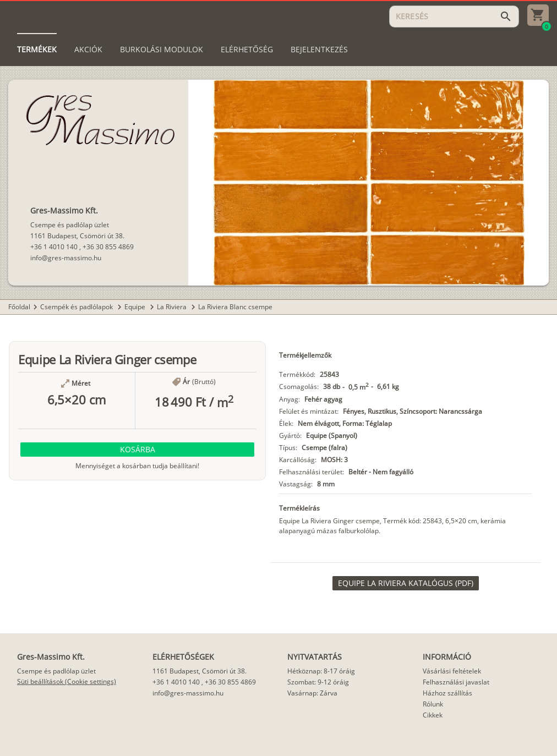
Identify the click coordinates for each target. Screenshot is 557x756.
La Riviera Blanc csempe (235, 307)
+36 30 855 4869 (108, 247)
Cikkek (433, 715)
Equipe (136, 307)
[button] (137, 450)
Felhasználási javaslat (456, 682)
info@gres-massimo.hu (66, 258)
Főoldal (19, 307)
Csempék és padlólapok (77, 307)
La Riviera (173, 307)
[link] (406, 583)
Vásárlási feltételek (452, 671)
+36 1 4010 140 (54, 247)
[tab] (37, 50)
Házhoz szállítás (447, 693)
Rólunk (433, 704)
